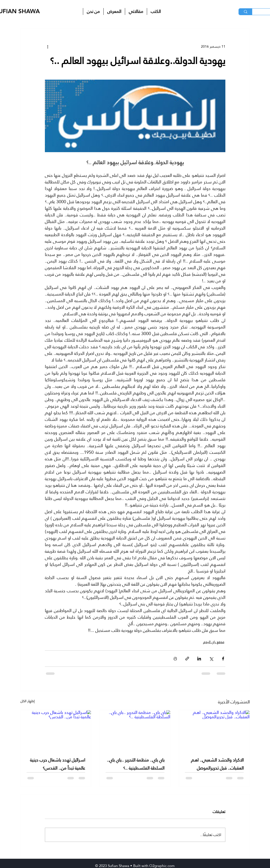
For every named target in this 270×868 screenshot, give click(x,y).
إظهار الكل (28, 701)
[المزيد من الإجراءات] (48, 46)
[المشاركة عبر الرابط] (187, 659)
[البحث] (245, 12)
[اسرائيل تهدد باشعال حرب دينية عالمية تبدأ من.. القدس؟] (56, 730)
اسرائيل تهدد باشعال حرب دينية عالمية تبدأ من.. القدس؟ (58, 764)
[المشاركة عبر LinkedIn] (199, 659)
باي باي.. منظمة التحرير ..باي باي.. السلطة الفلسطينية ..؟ (136, 764)
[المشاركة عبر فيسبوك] (223, 659)
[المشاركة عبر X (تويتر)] (211, 659)
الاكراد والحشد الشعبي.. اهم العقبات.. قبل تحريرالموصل (217, 764)
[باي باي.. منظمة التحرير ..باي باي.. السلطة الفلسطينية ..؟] (135, 730)
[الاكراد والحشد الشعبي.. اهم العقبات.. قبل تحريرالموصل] (214, 730)
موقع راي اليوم (214, 642)
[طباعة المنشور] (175, 659)
